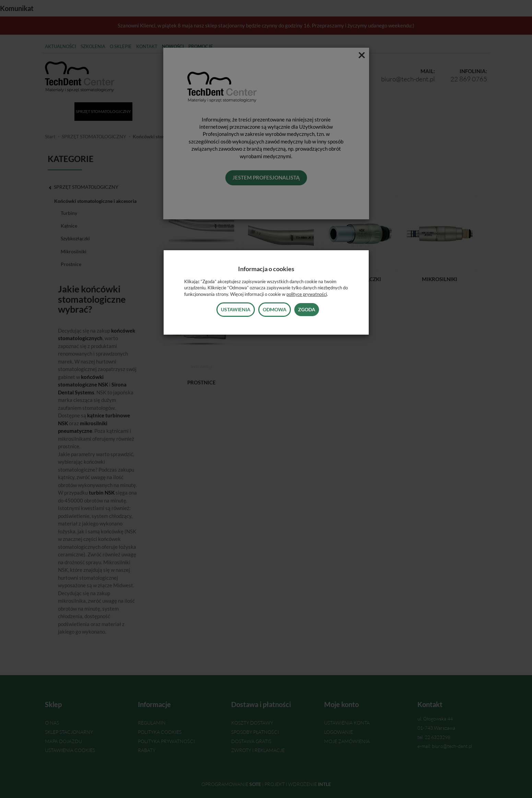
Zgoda (307, 309)
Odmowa (275, 309)
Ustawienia (236, 309)
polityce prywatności (307, 294)
